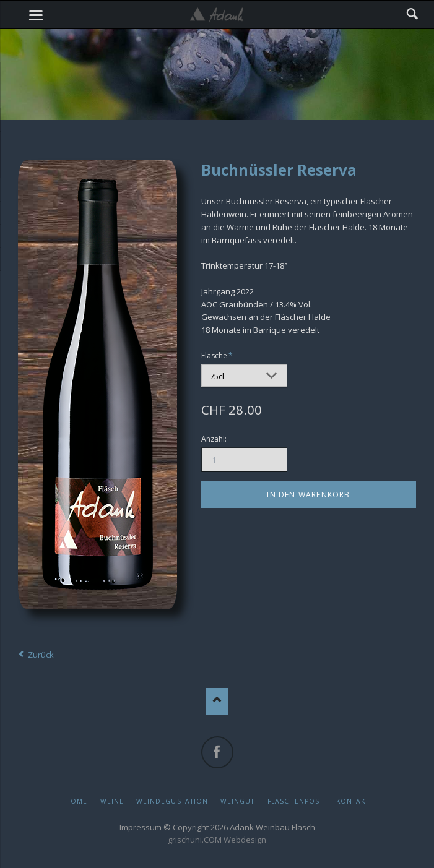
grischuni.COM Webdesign (217, 840)
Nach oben (217, 701)
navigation (36, 15)
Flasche (218, 355)
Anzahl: (214, 439)
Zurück (41, 655)
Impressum (141, 827)
